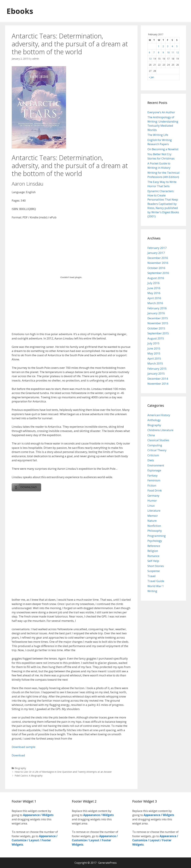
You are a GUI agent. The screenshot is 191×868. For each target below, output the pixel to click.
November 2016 (158, 263)
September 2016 (158, 273)
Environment (156, 465)
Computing (155, 445)
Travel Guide (156, 581)
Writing (152, 591)
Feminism (154, 480)
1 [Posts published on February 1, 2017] (159, 46)
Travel (152, 576)
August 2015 (156, 338)
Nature (152, 521)
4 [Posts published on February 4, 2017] (172, 46)
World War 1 (156, 586)
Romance (153, 556)
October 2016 (156, 268)
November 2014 (158, 384)
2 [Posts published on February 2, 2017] (163, 46)
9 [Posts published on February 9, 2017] (163, 52)
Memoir (153, 516)
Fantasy (153, 475)
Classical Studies (158, 440)
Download (18, 755)
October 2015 (156, 328)
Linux (151, 506)
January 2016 (156, 313)
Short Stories (156, 566)
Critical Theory (157, 450)
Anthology (154, 420)
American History (159, 415)
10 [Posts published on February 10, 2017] (168, 52)
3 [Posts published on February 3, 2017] (168, 46)
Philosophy (155, 531)
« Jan (151, 77)
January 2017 (156, 253)
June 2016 (154, 288)
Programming (157, 536)
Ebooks (20, 11)
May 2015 (154, 353)
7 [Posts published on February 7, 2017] (154, 52)
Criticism (153, 455)
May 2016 (154, 293)
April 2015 (154, 358)
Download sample (24, 747)
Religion (153, 551)
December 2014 (158, 379)
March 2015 (155, 363)
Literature (154, 511)
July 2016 (153, 283)
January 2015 (156, 373)
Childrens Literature (160, 430)
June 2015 (154, 348)
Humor (152, 500)
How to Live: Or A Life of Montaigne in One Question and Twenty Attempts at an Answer (63, 772)
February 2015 (157, 369)
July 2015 (153, 343)
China (151, 435)
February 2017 (157, 248)
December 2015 (158, 318)
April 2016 (154, 298)
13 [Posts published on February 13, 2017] (150, 59)
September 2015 (158, 333)
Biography (20, 768)
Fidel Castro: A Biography (29, 776)
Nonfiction (154, 526)
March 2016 (155, 303)
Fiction (152, 485)
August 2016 (156, 278)
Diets (151, 460)
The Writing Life (158, 135)
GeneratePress (107, 863)
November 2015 (158, 323)
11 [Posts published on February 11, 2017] (173, 52)
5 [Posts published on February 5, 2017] (177, 46)
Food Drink (155, 490)
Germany (153, 496)
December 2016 (158, 258)
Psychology (155, 541)
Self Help (153, 561)
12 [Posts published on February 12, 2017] (178, 52)
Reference (154, 546)
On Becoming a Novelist (163, 149)
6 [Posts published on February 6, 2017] (150, 52)
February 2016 (157, 308)
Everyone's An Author (161, 112)
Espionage (154, 470)
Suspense (154, 571)
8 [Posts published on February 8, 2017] (159, 52)
